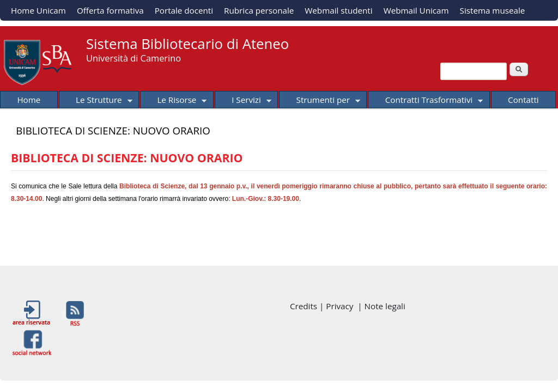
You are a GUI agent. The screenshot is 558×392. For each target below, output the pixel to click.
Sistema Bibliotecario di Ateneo (187, 44)
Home (29, 100)
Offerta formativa (110, 10)
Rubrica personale (259, 10)
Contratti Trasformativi (425, 101)
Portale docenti (184, 10)
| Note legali (381, 306)
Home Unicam (38, 10)
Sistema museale (493, 10)
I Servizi (243, 101)
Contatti (523, 100)
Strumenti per (320, 101)
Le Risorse (173, 101)
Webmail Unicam (416, 10)
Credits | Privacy (324, 306)
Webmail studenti (338, 10)
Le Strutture (96, 101)
